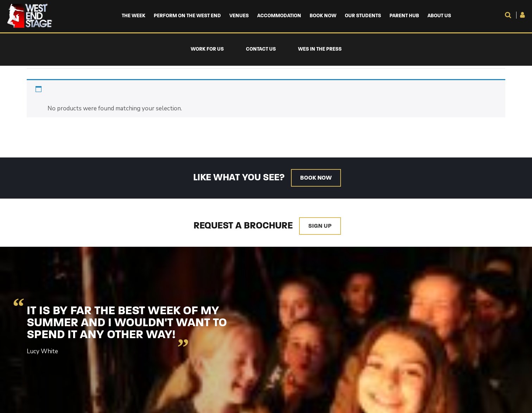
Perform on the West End (187, 16)
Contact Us (261, 49)
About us (439, 16)
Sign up (320, 226)
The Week (134, 16)
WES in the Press (320, 49)
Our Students (363, 16)
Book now (316, 178)
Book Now (323, 16)
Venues (239, 16)
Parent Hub (404, 16)
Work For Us (207, 49)
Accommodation (279, 16)
